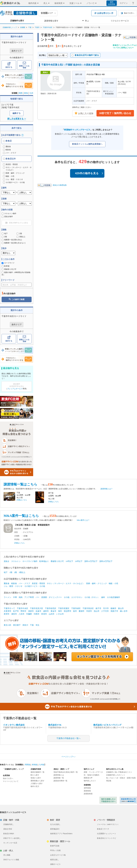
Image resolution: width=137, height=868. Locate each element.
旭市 (60, 611)
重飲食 (7, 147)
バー (37, 597)
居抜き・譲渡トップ (61, 769)
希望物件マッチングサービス (77, 130)
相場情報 (87, 785)
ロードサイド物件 (30, 561)
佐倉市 (38, 611)
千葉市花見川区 (37, 608)
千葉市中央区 (48, 27)
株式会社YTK (55, 725)
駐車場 (5, 266)
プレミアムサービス (15, 389)
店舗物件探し (9, 824)
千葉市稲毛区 (51, 608)
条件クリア (17, 51)
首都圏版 (19, 765)
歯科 (103, 597)
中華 (15, 597)
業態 (16, 532)
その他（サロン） (92, 597)
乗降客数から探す (37, 781)
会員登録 (6, 775)
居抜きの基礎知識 (60, 185)
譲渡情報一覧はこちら (20, 484)
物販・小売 (113, 583)
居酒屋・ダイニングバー (52, 597)
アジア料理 (29, 597)
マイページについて (11, 781)
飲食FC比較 (55, 846)
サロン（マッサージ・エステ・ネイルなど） (66, 583)
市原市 (89, 611)
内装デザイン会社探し (12, 838)
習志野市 (67, 611)
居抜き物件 (7, 217)
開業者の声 (88, 778)
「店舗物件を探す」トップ (13, 769)
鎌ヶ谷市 (124, 611)
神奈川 (25, 625)
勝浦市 (82, 611)
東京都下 (17, 625)
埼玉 (37, 625)
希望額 (17, 539)
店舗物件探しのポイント (116, 775)
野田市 (23, 611)
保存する (9, 65)
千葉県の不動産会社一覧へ (68, 738)
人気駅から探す (37, 783)
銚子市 (98, 608)
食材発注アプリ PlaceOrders (61, 834)
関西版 (28, 765)
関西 (21, 93)
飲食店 (7, 141)
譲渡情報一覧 (59, 778)
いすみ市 (60, 614)
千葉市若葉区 (64, 608)
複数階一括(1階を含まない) (13, 243)
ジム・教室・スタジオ (13, 586)
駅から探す (35, 775)
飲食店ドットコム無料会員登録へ (87, 144)
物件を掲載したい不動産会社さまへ (108, 800)
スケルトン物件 (9, 214)
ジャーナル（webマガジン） (108, 824)
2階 (4, 237)
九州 (31, 93)
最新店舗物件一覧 (37, 772)
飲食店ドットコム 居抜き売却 (128, 800)
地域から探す (36, 778)
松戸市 (16, 611)
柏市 (75, 611)
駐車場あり (44, 561)
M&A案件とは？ (83, 520)
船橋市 (113, 608)
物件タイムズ (89, 769)
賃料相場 (87, 788)
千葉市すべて (9, 608)
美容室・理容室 (38, 583)
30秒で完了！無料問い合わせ (115, 113)
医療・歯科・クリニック (97, 583)
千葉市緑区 (76, 608)
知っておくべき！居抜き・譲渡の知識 (121, 778)
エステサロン (77, 597)
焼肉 (21, 597)
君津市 (7, 614)
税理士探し (55, 860)
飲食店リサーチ (103, 829)
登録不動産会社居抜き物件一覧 (66, 772)
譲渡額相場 (88, 794)
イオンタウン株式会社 (14, 725)
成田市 (46, 611)
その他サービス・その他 (35, 586)
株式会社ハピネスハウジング (107, 725)
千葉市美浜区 (88, 608)
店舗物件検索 (36, 769)
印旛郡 (29, 614)
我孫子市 (114, 611)
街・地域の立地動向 (92, 775)
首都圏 (23, 27)
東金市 (53, 611)
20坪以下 (79, 561)
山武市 (52, 614)
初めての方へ (8, 778)
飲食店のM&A (9, 834)
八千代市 (105, 611)
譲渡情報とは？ (107, 489)
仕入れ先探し (55, 824)
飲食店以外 (9, 159)
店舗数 (17, 536)
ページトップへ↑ (68, 757)
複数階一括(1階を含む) (12, 240)
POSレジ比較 (55, 850)
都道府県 (18, 529)
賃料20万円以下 (106, 561)
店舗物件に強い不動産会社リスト (119, 772)
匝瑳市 (44, 614)
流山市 (97, 611)
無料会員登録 (112, 3)
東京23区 (7, 625)
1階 (19, 234)
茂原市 (31, 611)
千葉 (30, 27)
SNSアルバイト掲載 (11, 860)
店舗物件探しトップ (10, 27)
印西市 (37, 614)
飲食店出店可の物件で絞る (85, 55)
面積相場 (87, 791)
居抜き (7, 561)
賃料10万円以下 (91, 561)
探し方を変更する (17, 119)
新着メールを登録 (24, 65)
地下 (5, 234)
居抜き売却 (8, 829)
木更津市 (7, 611)
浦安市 (14, 614)
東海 (26, 93)
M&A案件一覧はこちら (21, 516)
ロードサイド (8, 263)
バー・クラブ (10, 153)
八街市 (22, 614)
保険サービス (55, 864)
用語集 (109, 781)
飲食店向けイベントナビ (107, 838)
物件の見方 (35, 786)
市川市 (106, 608)
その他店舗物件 (113, 597)
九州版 (42, 765)
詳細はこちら (22, 500)
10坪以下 (69, 561)
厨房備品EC (55, 829)
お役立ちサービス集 (58, 855)
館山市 (121, 608)
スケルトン (16, 561)
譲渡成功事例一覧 (60, 781)
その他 (67, 597)
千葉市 (37, 27)
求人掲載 (7, 855)
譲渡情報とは (59, 775)
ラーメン (7, 597)
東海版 (35, 765)
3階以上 (21, 237)
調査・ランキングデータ (93, 772)
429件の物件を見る (89, 173)
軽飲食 (7, 150)
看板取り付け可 (9, 269)
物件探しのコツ (90, 781)
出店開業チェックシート (107, 834)
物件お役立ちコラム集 (115, 769)
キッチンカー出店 (10, 843)
